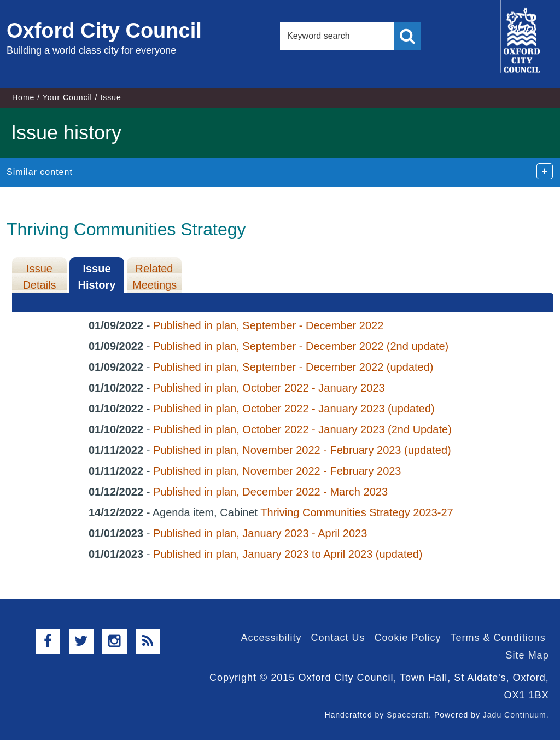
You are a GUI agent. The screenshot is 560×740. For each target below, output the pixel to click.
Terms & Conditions (498, 638)
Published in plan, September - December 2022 (268, 325)
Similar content (40, 172)
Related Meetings (154, 277)
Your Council (68, 97)
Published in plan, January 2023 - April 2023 (260, 533)
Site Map (527, 655)
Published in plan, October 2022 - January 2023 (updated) (294, 409)
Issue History (97, 277)
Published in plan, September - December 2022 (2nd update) (301, 346)
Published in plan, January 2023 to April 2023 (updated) (288, 554)
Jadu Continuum (515, 715)
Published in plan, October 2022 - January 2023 (269, 388)
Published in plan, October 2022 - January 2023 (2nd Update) (302, 429)
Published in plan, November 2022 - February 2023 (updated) (302, 450)
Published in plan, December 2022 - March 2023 (270, 492)
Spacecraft (408, 715)
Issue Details (39, 277)
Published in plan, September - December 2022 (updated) (293, 367)
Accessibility (271, 638)
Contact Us (338, 638)
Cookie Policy (408, 638)
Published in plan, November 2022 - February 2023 (277, 471)
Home (23, 97)
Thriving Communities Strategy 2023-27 (357, 512)
